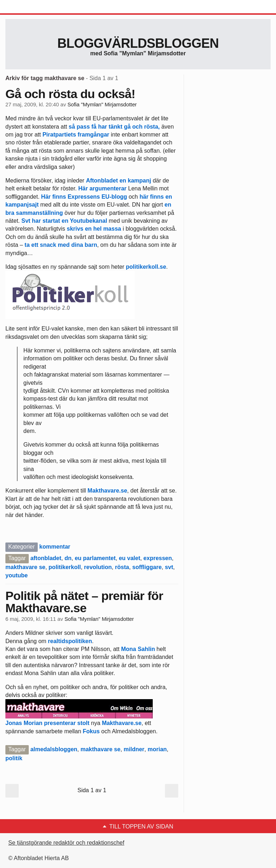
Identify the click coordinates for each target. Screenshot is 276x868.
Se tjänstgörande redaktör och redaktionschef (66, 843)
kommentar (55, 547)
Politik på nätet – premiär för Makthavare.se (84, 602)
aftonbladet (46, 558)
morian (157, 749)
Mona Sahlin (138, 649)
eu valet (130, 558)
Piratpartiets (59, 135)
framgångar (93, 135)
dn (68, 558)
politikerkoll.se (145, 267)
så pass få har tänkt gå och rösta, (115, 127)
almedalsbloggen (54, 749)
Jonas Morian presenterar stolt (47, 723)
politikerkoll (65, 567)
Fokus (91, 731)
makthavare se (25, 567)
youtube (17, 575)
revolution (98, 567)
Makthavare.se (107, 491)
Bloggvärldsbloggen (138, 43)
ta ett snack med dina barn (61, 245)
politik (14, 758)
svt (169, 567)
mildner (134, 749)
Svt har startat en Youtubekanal (64, 221)
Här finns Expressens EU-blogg (84, 197)
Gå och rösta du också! (70, 94)
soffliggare (147, 567)
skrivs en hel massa (94, 229)
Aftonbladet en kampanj (118, 181)
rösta (122, 567)
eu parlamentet (95, 558)
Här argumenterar (102, 188)
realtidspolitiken (70, 641)
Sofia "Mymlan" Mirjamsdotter (102, 105)
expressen (158, 558)
